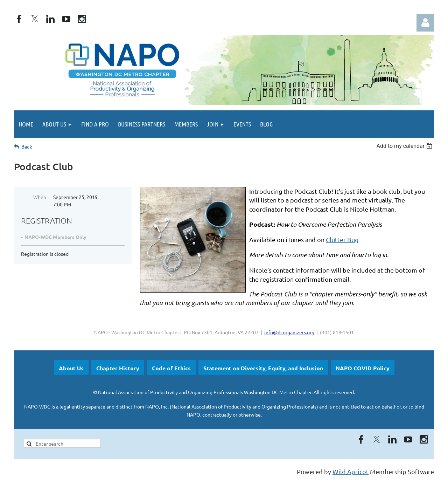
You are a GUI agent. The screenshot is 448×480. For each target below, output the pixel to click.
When (40, 197)
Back (27, 147)
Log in (425, 23)
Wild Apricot (351, 471)
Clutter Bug (342, 239)
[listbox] (405, 146)
